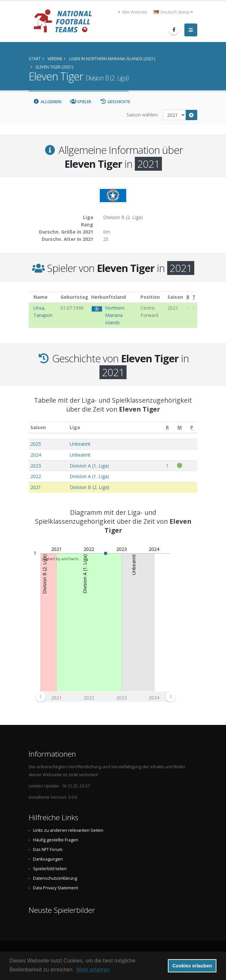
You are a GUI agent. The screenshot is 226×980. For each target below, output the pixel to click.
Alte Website (132, 12)
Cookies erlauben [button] (192, 966)
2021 (36, 487)
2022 (36, 476)
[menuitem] (105, 697)
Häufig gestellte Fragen (56, 840)
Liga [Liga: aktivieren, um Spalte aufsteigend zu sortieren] (75, 427)
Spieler (81, 102)
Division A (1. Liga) (89, 466)
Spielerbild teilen (50, 869)
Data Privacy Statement (56, 888)
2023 (36, 466)
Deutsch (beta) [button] (173, 12)
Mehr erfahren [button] (93, 970)
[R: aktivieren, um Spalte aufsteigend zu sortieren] (167, 428)
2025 (36, 444)
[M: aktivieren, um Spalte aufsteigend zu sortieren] (179, 428)
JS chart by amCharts (60, 559)
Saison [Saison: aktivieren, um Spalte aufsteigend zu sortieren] (38, 427)
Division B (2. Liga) (90, 487)
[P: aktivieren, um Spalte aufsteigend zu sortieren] (192, 428)
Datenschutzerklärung (55, 878)
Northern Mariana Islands (115, 315)
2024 (36, 455)
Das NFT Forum (48, 849)
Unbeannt (80, 444)
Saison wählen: (142, 115)
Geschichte (115, 102)
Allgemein (47, 102)
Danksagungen (48, 859)
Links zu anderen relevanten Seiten (68, 830)
